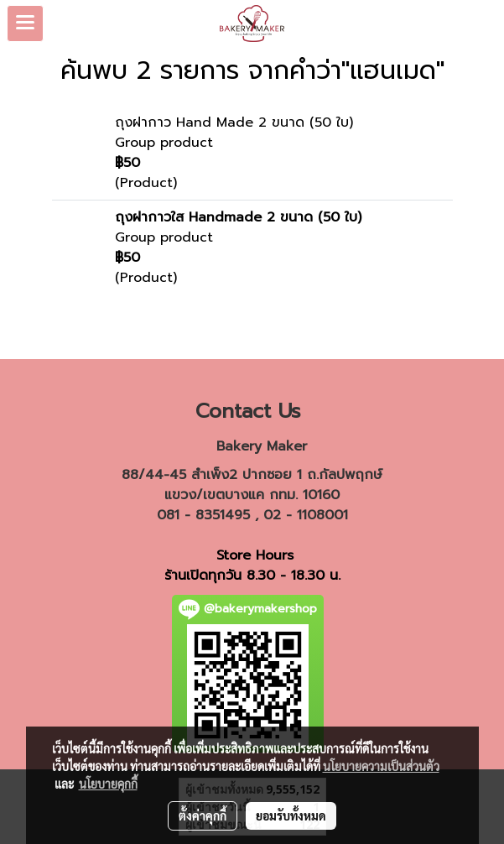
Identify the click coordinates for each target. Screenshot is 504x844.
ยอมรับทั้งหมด (291, 815)
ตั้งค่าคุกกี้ (203, 815)
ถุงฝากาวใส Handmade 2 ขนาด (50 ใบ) (238, 217)
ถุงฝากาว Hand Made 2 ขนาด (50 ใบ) (234, 122)
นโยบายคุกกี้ (108, 784)
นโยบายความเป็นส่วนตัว (381, 766)
